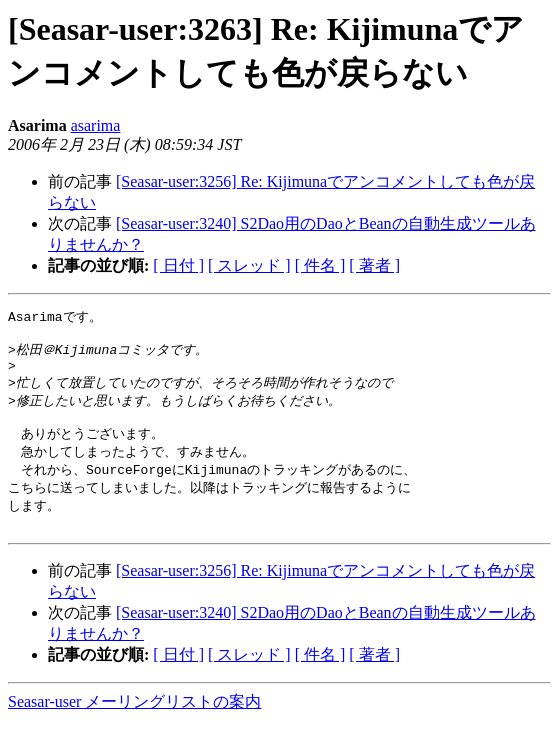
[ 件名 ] (320, 265)
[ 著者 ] (374, 265)
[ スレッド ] (249, 265)
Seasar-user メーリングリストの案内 (134, 722)
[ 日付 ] (178, 265)
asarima (96, 125)
